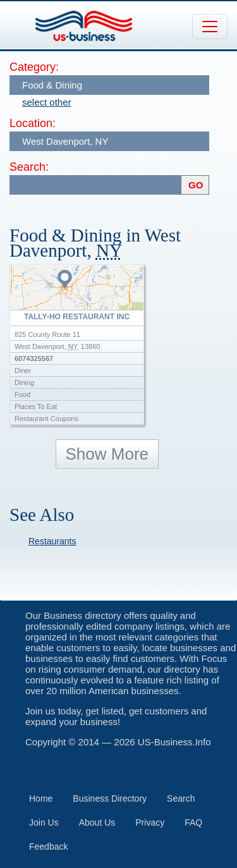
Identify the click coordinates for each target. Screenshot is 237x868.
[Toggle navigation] (210, 27)
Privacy (150, 822)
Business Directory (110, 798)
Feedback (48, 847)
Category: (34, 67)
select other (47, 102)
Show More (107, 454)
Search (181, 798)
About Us (97, 822)
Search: (29, 167)
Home (41, 798)
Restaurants (52, 541)
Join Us (44, 822)
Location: (33, 123)
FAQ (193, 822)
